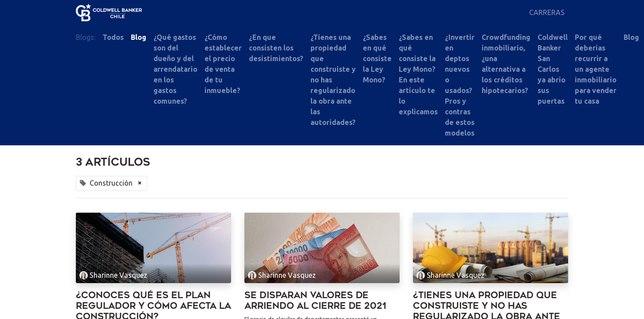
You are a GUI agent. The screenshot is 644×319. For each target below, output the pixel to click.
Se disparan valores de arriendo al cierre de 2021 (315, 301)
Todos (113, 37)
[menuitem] (547, 12)
